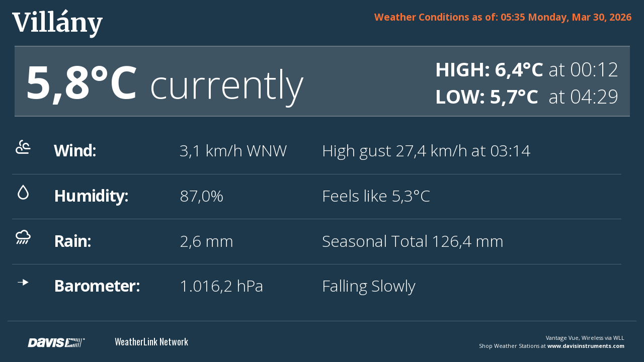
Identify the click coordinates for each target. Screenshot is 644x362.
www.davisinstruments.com (586, 346)
